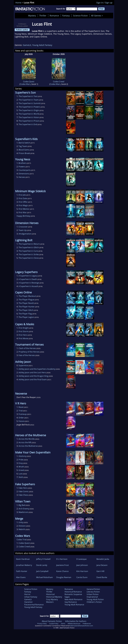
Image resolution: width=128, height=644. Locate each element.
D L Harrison (62, 559)
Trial (20, 411)
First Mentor (24, 209)
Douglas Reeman (64, 577)
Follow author (22, 30)
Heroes (22, 177)
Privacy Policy (42, 624)
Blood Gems (24, 150)
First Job (22, 195)
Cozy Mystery (52, 599)
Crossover (23, 227)
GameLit (27, 45)
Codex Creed (59, 82)
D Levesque (81, 559)
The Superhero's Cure (28, 251)
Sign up (109, 3)
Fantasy (66, 16)
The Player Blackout (27, 296)
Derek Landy (42, 565)
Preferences (87, 624)
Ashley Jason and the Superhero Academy (37, 369)
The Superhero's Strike (29, 254)
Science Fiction (80, 16)
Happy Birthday (23, 216)
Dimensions (24, 174)
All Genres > (98, 16)
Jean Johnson (82, 565)
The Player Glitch (26, 310)
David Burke (102, 577)
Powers (22, 167)
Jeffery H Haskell (43, 559)
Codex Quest (29, 82)
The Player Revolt (26, 303)
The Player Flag (25, 314)
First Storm (23, 331)
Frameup (23, 414)
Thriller (43, 16)
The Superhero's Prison (29, 121)
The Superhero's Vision (29, 117)
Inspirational (92, 597)
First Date (23, 198)
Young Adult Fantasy (42, 45)
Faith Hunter (22, 571)
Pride (21, 460)
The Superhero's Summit (30, 103)
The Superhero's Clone (29, 258)
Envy (21, 463)
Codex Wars (25, 84)
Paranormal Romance (34, 605)
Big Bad (22, 505)
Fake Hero (23, 488)
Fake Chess (23, 495)
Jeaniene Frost (63, 565)
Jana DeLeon (102, 565)
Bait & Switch (24, 143)
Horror (27, 594)
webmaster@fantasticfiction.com (81, 626)
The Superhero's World (29, 114)
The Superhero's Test (28, 96)
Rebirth (22, 529)
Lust (20, 474)
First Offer (23, 202)
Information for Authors (76, 621)
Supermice (23, 365)
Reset (21, 407)
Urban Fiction (93, 594)
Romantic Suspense (73, 594)
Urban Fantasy (31, 597)
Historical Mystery (54, 597)
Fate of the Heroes (27, 355)
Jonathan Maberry (24, 565)
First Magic (23, 205)
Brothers (22, 163)
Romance (54, 16)
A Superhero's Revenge (29, 283)
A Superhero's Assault (28, 286)
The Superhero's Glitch (29, 247)
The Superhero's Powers (29, 107)
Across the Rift (25, 442)
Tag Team (23, 146)
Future (21, 421)
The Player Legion (26, 317)
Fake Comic (24, 491)
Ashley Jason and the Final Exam (33, 379)
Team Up (23, 230)
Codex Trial (21, 540)
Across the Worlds (27, 439)
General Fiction (93, 589)
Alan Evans (21, 577)
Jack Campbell (42, 571)
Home (18, 3)
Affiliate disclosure (74, 624)
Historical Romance (73, 592)
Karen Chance (62, 571)
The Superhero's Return (29, 244)
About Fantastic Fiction (52, 621)
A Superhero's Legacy (28, 276)
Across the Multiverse (28, 446)
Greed (21, 470)
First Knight (24, 328)
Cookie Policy (54, 624)
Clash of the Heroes (27, 348)
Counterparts (25, 170)
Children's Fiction (94, 602)
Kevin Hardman (23, 559)
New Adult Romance (73, 599)
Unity (21, 522)
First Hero (23, 335)
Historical (50, 594)
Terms (63, 624)
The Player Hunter (27, 307)
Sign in (100, 3)
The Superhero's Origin (29, 110)
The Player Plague (26, 300)
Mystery (32, 16)
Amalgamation (25, 234)
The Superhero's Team (29, 100)
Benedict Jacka (103, 559)
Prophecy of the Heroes (29, 352)
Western (50, 602)
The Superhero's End (28, 124)
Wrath (21, 467)
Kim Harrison (82, 571)
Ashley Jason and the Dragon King (33, 376)
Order (21, 418)
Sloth (21, 477)
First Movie (23, 338)
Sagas (67, 597)
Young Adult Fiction (95, 599)
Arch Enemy (24, 509)
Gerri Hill (100, 571)
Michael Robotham (44, 577)
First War (23, 212)
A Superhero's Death (28, 279)
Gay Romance (71, 602)
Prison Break (24, 153)
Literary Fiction (93, 592)
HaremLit (28, 602)
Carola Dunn (82, 577)
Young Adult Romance (74, 605)
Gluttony (22, 456)
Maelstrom (23, 512)
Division (22, 526)
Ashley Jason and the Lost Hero (32, 372)
